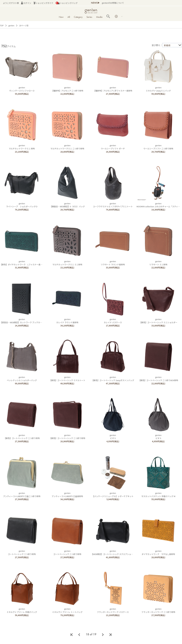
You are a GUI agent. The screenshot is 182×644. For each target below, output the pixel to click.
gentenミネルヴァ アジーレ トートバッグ (67, 610)
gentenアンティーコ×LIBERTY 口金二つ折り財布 (22, 495)
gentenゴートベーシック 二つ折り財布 (22, 553)
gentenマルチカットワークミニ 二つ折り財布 (67, 147)
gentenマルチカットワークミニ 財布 (22, 147)
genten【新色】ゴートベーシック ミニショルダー (158, 321)
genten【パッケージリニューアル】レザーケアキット (113, 495)
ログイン (26, 3)
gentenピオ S (113, 437)
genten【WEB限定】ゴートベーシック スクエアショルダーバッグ (117, 553)
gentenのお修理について (113, 3)
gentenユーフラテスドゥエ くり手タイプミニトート (113, 205)
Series (89, 17)
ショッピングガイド (43, 3)
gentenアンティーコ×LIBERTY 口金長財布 (67, 495)
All (69, 17)
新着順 (167, 45)
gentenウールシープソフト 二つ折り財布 (158, 147)
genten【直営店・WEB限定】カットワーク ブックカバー (22, 321)
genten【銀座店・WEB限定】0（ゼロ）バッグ (67, 205)
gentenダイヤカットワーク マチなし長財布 (158, 553)
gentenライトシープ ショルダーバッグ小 (22, 205)
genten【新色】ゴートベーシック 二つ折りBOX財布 (158, 379)
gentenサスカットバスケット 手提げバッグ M (158, 495)
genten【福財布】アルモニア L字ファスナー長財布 (113, 89)
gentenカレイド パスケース (113, 321)
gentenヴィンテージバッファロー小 (22, 89)
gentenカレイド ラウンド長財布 (67, 321)
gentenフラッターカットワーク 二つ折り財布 (158, 610)
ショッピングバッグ (67, 3)
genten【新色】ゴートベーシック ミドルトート (67, 379)
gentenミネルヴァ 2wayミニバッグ (158, 89)
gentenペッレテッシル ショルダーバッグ (22, 379)
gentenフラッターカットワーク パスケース (113, 610)
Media (99, 17)
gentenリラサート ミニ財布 (158, 263)
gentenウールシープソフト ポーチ (113, 147)
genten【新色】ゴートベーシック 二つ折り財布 (22, 437)
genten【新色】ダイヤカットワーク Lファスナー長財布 (22, 263)
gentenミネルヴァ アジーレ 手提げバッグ (22, 610)
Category (78, 17)
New (61, 17)
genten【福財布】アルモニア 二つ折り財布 (67, 89)
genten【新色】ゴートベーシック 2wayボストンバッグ (113, 379)
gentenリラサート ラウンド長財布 (113, 263)
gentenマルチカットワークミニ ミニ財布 (67, 263)
